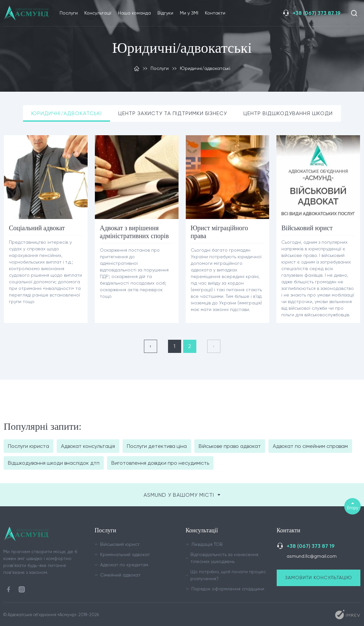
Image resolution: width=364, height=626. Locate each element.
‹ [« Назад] (150, 346)
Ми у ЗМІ (189, 13)
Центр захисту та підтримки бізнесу (173, 113)
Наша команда (134, 13)
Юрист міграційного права (220, 232)
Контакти (215, 13)
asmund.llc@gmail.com (312, 556)
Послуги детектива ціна (157, 446)
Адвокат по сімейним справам (310, 446)
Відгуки (165, 13)
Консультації (98, 13)
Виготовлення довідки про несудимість (160, 463)
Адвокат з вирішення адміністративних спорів (134, 232)
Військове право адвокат (230, 446)
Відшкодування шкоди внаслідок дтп (54, 463)
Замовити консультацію (319, 578)
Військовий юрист (307, 228)
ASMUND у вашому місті (182, 495)
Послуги (69, 13)
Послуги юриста (28, 446)
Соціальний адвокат (37, 228)
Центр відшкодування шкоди (288, 113)
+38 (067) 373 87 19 (317, 13)
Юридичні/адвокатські (67, 113)
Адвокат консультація (88, 446)
